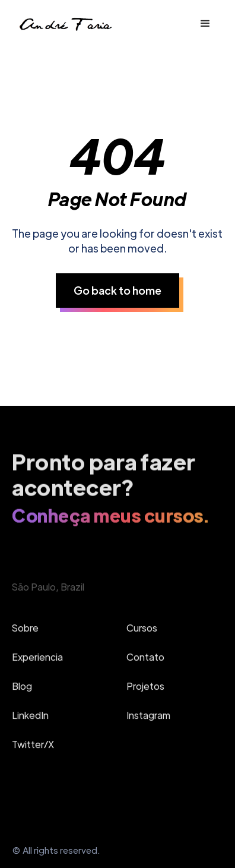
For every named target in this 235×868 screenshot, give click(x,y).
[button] (205, 24)
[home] (65, 23)
